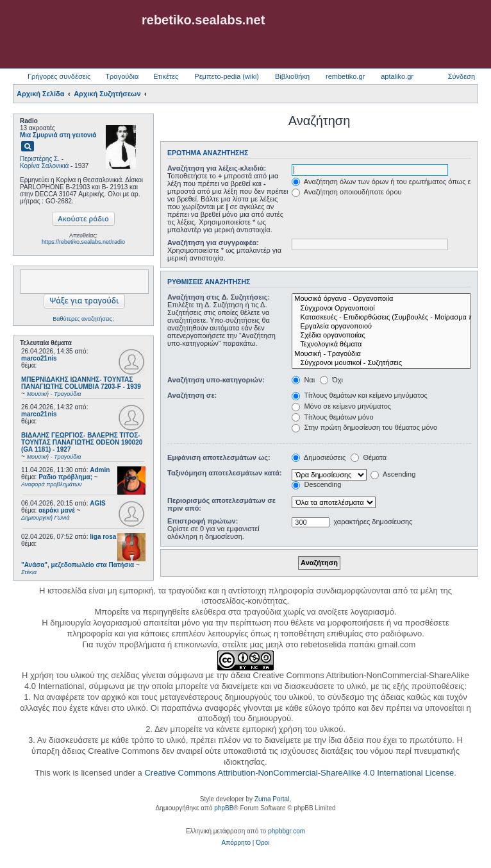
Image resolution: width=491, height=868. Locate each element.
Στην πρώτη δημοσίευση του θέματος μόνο (364, 427)
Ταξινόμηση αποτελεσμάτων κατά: (225, 473)
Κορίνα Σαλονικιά (44, 166)
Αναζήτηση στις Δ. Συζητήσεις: (219, 297)
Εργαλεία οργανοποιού (381, 327)
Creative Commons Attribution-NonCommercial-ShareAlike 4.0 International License (299, 773)
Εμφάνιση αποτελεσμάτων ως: (219, 457)
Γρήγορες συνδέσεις (59, 76)
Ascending (393, 474)
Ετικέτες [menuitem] (166, 76)
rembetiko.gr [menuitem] (345, 76)
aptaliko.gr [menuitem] (397, 76)
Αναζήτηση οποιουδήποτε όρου (346, 192)
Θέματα (369, 457)
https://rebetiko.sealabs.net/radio (83, 242)
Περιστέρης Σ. (40, 159)
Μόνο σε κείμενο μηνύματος (341, 406)
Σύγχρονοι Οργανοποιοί (381, 309)
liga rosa (103, 537)
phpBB (224, 808)
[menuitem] (236, 843)
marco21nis (39, 358)
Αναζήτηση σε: (192, 395)
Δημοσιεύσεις (319, 457)
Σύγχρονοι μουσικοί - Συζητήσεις (381, 363)
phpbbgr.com (287, 831)
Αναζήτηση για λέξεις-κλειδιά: (217, 168)
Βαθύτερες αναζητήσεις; (83, 319)
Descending (316, 484)
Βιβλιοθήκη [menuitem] (292, 76)
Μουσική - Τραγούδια (381, 354)
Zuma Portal (272, 799)
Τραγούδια (122, 76)
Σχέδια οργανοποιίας (381, 336)
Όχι (331, 380)
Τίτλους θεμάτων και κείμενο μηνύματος (360, 395)
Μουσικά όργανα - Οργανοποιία (381, 299)
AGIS (97, 503)
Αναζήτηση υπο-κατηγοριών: (216, 380)
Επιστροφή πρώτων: (203, 521)
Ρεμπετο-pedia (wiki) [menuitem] (227, 76)
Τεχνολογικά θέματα (381, 345)
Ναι (303, 380)
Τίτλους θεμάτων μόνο (332, 417)
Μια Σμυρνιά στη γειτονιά (58, 135)
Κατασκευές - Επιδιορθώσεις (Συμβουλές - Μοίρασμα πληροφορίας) (381, 318)
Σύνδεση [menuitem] (462, 76)
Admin (100, 470)
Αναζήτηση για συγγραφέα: (213, 243)
